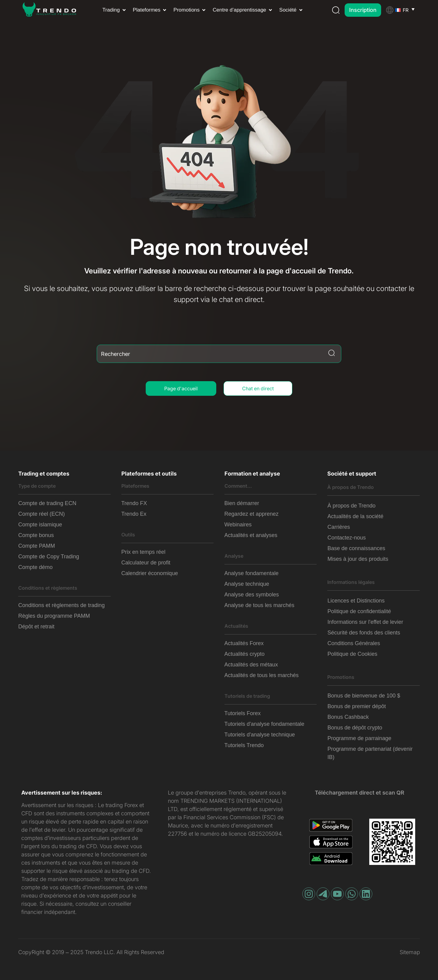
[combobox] (219, 354)
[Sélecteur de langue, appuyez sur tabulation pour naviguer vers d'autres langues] (407, 10)
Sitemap (410, 952)
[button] (115, 10)
